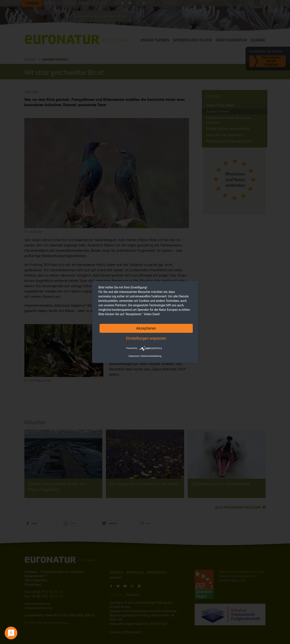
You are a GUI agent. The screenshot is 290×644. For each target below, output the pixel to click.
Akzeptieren (146, 328)
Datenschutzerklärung (151, 356)
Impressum (134, 356)
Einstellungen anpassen (146, 338)
